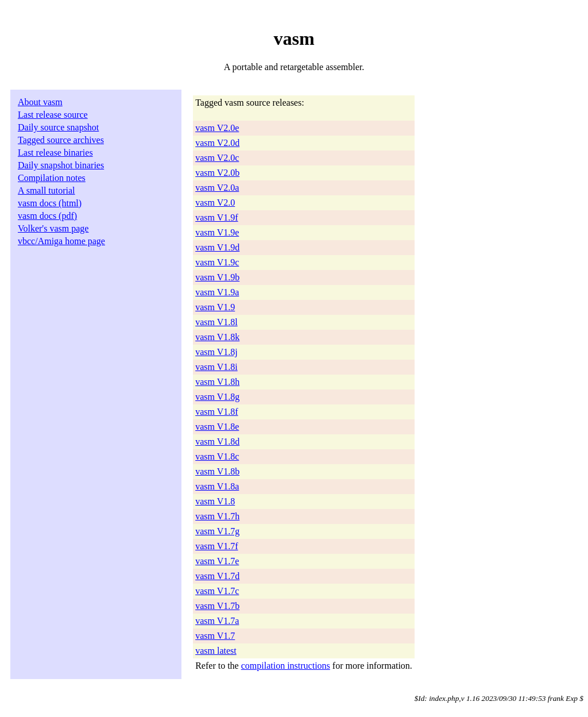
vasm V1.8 (215, 501)
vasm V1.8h (217, 382)
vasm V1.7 (215, 636)
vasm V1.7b (217, 606)
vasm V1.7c (217, 591)
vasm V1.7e (217, 561)
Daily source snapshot (58, 127)
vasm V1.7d (217, 576)
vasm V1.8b (217, 471)
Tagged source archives (61, 140)
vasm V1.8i (216, 367)
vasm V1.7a (217, 621)
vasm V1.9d (217, 247)
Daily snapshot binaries (61, 165)
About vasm (40, 102)
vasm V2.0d (217, 143)
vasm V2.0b (217, 173)
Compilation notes (52, 178)
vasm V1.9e (217, 232)
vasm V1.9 (215, 307)
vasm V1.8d (217, 442)
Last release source (53, 115)
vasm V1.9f (216, 217)
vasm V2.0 (215, 203)
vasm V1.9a (217, 292)
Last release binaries (55, 153)
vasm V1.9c (217, 262)
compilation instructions (286, 666)
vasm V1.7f (216, 546)
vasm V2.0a (217, 188)
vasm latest (216, 651)
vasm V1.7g (217, 531)
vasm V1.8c (217, 456)
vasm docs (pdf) (47, 216)
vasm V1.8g (217, 397)
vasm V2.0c (217, 158)
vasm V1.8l (216, 322)
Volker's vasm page (53, 228)
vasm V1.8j (216, 352)
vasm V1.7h (217, 516)
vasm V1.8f (216, 412)
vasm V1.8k (217, 337)
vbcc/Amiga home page (61, 241)
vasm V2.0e (217, 128)
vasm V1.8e (217, 427)
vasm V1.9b (217, 277)
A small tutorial (47, 190)
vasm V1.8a (217, 486)
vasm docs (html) (50, 203)
